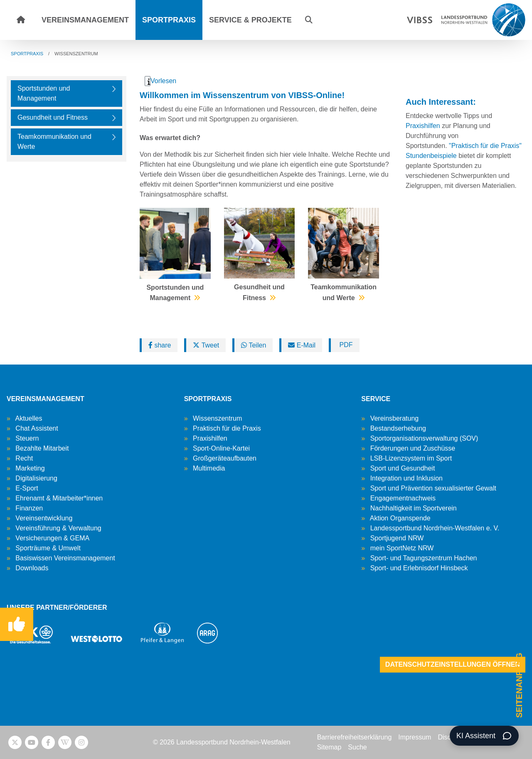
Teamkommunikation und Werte (54, 142)
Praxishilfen (424, 126)
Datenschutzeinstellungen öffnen (453, 664)
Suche (357, 747)
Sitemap (329, 747)
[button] (309, 20)
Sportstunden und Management (44, 93)
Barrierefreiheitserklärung (355, 737)
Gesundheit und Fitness (53, 117)
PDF (345, 345)
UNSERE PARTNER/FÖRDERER (57, 607)
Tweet (206, 345)
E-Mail (302, 345)
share (160, 345)
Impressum (415, 737)
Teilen (254, 345)
